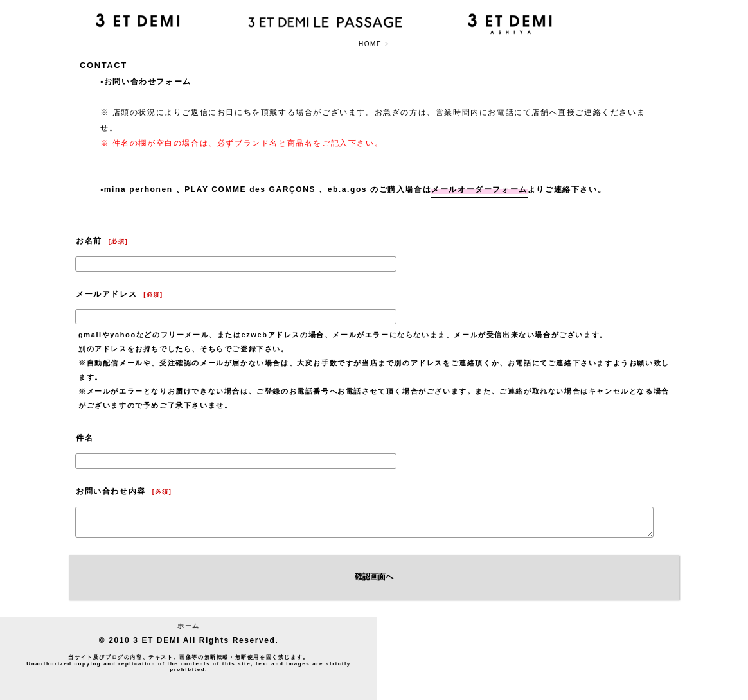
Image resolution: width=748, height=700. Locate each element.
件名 (85, 438)
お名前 (89, 241)
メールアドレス (106, 294)
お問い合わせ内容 (111, 491)
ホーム (189, 626)
